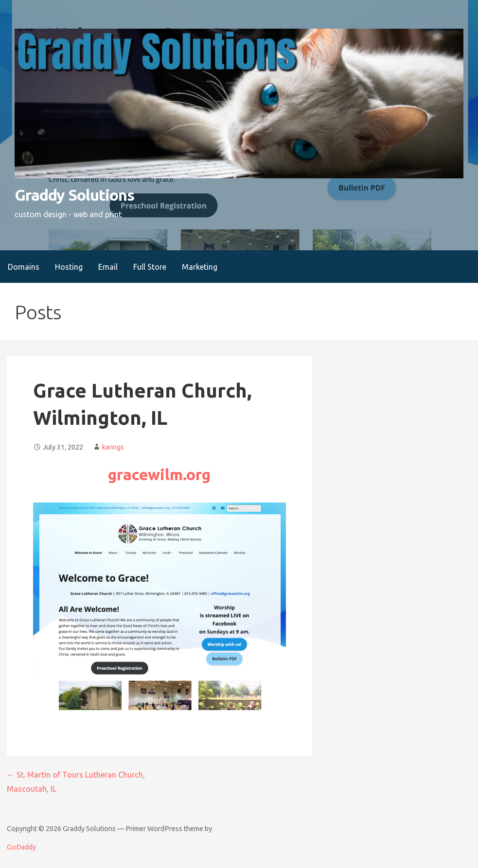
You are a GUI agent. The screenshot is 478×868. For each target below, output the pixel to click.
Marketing (200, 267)
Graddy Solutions (75, 195)
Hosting (69, 267)
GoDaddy (21, 847)
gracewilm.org (159, 474)
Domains (24, 267)
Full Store (150, 267)
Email (108, 267)
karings (113, 447)
